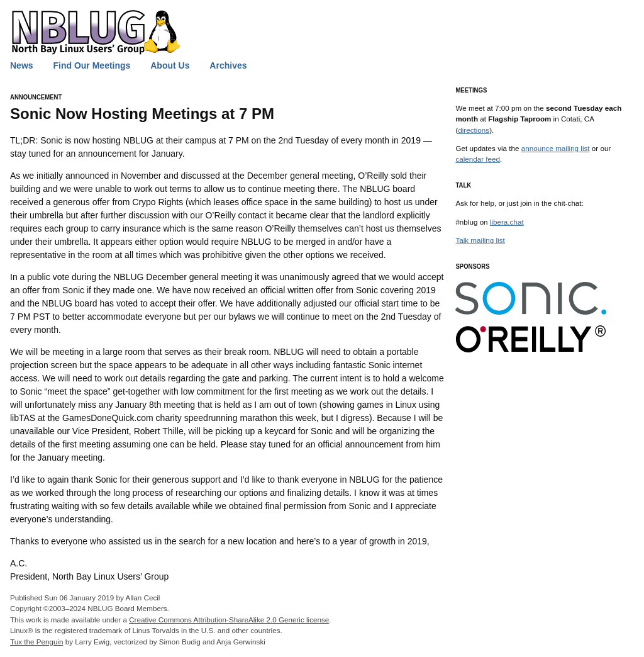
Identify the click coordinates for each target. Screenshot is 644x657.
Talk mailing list (480, 240)
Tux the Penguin (36, 642)
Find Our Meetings (92, 65)
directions (474, 130)
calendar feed (478, 159)
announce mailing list (556, 148)
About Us (170, 65)
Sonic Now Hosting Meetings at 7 (142, 114)
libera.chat (507, 222)
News (22, 65)
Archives (228, 65)
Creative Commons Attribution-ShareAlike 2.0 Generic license (229, 620)
